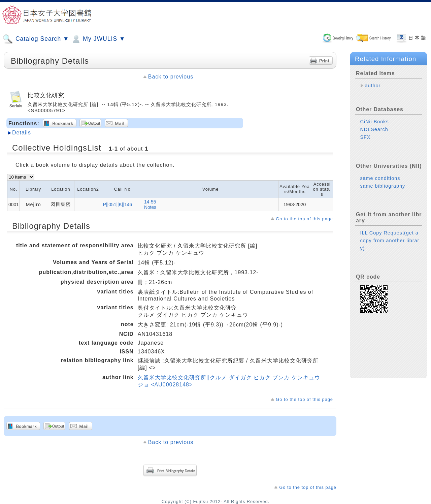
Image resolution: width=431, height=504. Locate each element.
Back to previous (171, 77)
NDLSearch (374, 129)
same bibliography (383, 186)
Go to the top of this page (304, 219)
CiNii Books (374, 122)
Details (22, 133)
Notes (150, 207)
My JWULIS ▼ (98, 39)
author (373, 86)
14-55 (150, 202)
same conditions (380, 178)
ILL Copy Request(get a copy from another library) (390, 241)
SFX (365, 137)
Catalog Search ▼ (36, 39)
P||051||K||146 (118, 204)
